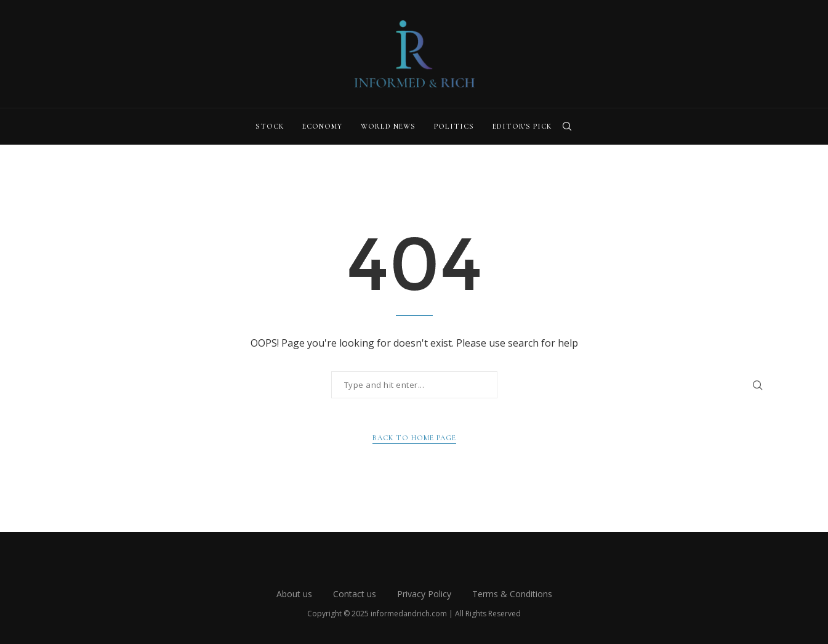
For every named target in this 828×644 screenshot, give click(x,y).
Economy (322, 126)
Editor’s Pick (522, 126)
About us (294, 594)
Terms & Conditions (512, 594)
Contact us (355, 594)
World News (388, 126)
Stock (270, 126)
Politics (454, 126)
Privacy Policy (424, 594)
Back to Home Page (414, 438)
